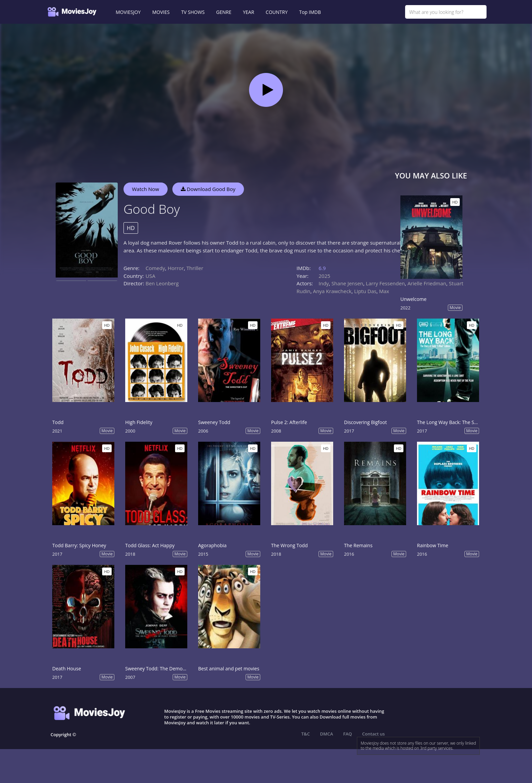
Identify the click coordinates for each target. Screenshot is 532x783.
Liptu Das (365, 291)
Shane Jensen (347, 283)
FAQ (348, 734)
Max (384, 291)
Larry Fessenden (385, 283)
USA (150, 276)
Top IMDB (310, 12)
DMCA (326, 734)
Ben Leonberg (162, 283)
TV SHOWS (193, 12)
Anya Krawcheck (332, 291)
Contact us (373, 734)
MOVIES (161, 12)
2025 (324, 276)
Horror (176, 268)
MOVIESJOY (128, 12)
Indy (324, 283)
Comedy (155, 268)
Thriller (195, 268)
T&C (306, 734)
